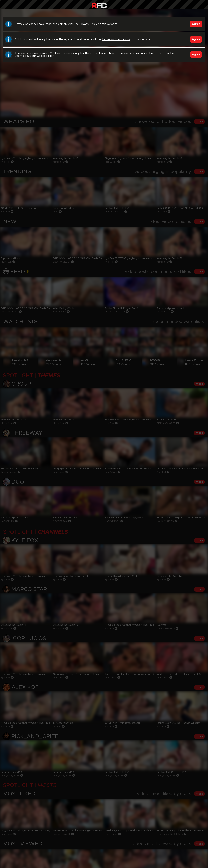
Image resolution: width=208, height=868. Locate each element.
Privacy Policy (88, 24)
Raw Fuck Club (99, 5)
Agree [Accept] (196, 24)
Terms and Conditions (116, 39)
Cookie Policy (45, 56)
